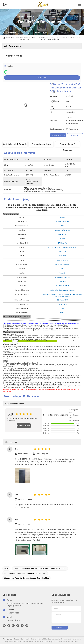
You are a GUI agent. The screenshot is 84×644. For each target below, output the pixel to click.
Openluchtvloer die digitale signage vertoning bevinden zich (40, 568)
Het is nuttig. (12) (42, 454)
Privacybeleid (7, 639)
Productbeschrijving (41, 144)
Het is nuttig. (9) (24, 524)
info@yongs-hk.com (13, 620)
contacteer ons (60, 628)
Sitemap (16, 639)
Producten (14, 38)
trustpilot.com (23, 454)
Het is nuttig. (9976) (25, 500)
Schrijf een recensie (24, 426)
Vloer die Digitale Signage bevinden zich (28, 39)
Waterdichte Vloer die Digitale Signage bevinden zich (26, 578)
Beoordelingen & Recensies (67, 145)
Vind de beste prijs (58, 135)
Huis (7, 38)
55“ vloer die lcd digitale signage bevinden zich (25, 573)
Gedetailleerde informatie (15, 144)
